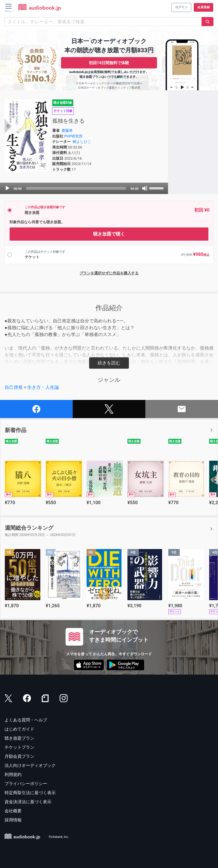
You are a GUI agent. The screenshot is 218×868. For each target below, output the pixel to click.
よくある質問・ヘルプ (26, 720)
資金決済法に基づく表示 (28, 802)
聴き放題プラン (19, 738)
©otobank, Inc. (59, 837)
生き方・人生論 (43, 387)
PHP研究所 (73, 136)
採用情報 (13, 820)
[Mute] (145, 188)
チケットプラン (19, 747)
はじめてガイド (19, 729)
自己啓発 (14, 387)
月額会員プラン (19, 756)
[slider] (76, 188)
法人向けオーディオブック (30, 765)
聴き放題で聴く (109, 234)
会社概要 (13, 811)
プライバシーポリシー (26, 784)
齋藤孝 (67, 131)
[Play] (7, 188)
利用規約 (13, 775)
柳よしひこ (82, 142)
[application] (84, 188)
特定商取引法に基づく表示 (30, 793)
